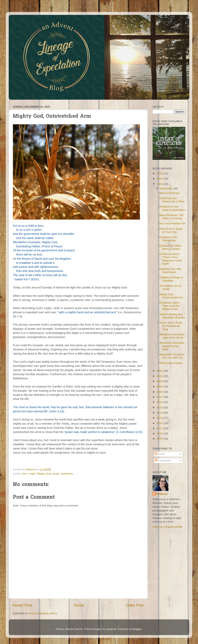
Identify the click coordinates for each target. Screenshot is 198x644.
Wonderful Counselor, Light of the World (172, 336)
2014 (160, 413)
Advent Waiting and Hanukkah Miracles (172, 316)
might (32, 474)
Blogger (137, 629)
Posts (160, 454)
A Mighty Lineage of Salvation (171, 279)
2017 (160, 397)
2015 (160, 407)
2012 (160, 423)
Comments (163, 460)
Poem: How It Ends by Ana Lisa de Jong (171, 326)
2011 (160, 428)
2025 (160, 173)
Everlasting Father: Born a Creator (171, 247)
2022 (160, 371)
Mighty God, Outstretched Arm (171, 296)
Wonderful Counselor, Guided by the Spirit (172, 346)
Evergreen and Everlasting (168, 239)
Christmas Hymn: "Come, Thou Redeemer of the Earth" (171, 259)
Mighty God (44, 474)
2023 (160, 184)
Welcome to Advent (171, 363)
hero (25, 474)
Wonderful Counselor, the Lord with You (172, 356)
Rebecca (162, 494)
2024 (160, 179)
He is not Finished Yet (172, 223)
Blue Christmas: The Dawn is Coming (171, 217)
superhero (67, 474)
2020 (160, 381)
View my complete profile (167, 527)
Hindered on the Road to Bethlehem (172, 208)
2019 (160, 386)
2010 (160, 433)
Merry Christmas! (170, 193)
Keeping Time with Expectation (170, 270)
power (56, 474)
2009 (160, 439)
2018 (160, 392)
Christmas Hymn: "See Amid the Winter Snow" (170, 306)
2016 (160, 402)
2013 (160, 418)
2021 (160, 376)
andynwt (111, 629)
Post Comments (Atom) (43, 613)
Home (79, 605)
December (166, 188)
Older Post (135, 605)
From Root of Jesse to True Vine (171, 230)
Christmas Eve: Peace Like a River (172, 200)
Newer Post (22, 605)
